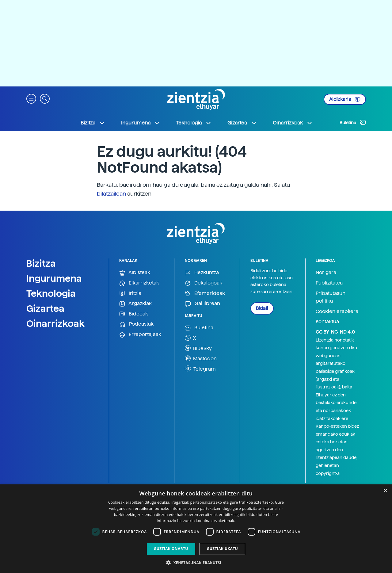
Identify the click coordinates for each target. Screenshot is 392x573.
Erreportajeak (140, 335)
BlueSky (198, 348)
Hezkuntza (202, 273)
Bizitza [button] (93, 123)
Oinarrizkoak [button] (293, 123)
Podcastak (136, 324)
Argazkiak (135, 304)
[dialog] (196, 529)
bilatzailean (111, 194)
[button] (31, 98)
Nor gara (326, 272)
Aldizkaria (345, 99)
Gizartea (45, 308)
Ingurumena (54, 278)
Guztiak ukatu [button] (223, 549)
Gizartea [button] (242, 123)
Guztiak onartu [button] (171, 549)
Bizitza (41, 263)
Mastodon (201, 358)
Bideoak (134, 314)
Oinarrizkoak (55, 323)
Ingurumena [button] (141, 123)
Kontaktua (327, 321)
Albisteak (135, 273)
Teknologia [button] (194, 123)
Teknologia (51, 293)
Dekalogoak (204, 283)
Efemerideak (205, 294)
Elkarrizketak (139, 283)
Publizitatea (329, 283)
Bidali (262, 308)
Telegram (200, 369)
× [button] (385, 491)
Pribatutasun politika (331, 297)
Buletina (353, 122)
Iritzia (130, 294)
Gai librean (202, 304)
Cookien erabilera (337, 311)
